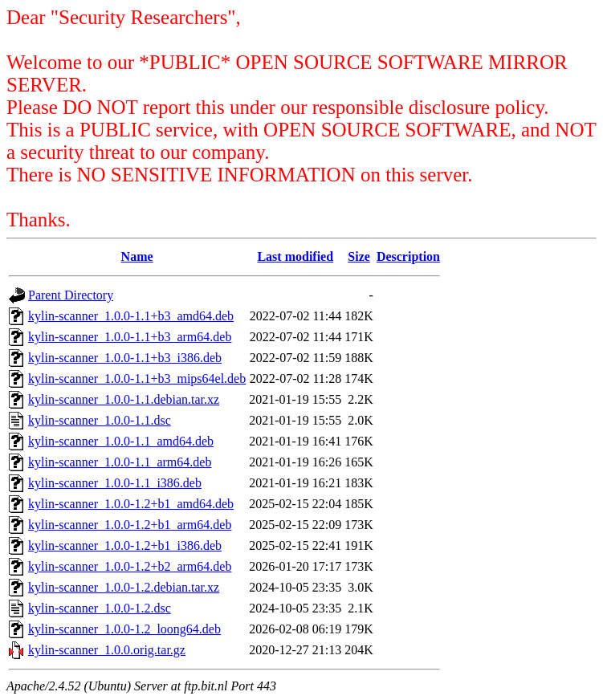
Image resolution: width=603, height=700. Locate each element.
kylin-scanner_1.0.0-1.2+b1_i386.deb (125, 545)
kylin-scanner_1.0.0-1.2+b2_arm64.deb (130, 566)
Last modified (295, 256)
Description (408, 256)
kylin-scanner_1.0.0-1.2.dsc (100, 608)
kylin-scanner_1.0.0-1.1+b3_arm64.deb (130, 337)
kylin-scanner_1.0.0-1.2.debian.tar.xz (124, 587)
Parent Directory (71, 295)
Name (137, 256)
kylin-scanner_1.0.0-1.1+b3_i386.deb (125, 358)
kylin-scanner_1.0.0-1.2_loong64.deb (124, 629)
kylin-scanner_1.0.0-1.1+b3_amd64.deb (131, 316)
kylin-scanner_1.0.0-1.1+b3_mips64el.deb (137, 378)
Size (359, 256)
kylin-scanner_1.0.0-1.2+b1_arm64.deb (130, 525)
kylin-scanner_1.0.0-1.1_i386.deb (115, 483)
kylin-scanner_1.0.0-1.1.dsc (100, 420)
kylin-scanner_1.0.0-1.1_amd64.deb (121, 441)
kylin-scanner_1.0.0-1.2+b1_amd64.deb (131, 504)
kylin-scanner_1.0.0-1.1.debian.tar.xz (124, 399)
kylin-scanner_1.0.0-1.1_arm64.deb (120, 462)
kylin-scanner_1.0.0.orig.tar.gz (107, 650)
